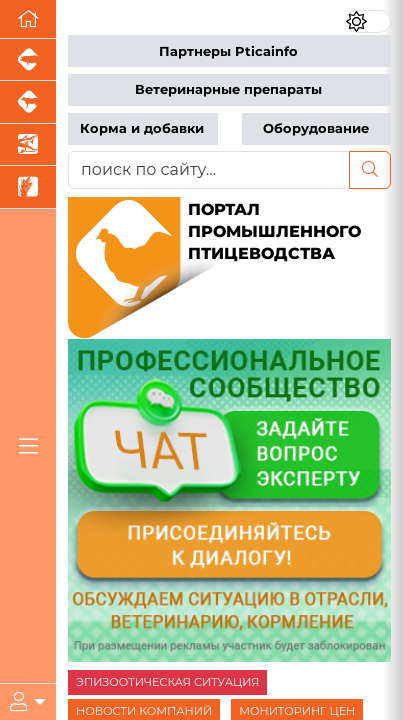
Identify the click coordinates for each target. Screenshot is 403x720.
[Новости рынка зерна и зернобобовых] (28, 187)
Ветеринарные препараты (228, 89)
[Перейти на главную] (28, 19)
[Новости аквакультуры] (28, 145)
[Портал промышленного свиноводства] (28, 60)
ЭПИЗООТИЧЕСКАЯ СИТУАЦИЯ (167, 682)
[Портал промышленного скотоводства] (28, 102)
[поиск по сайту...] (209, 170)
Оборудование (316, 128)
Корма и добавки (142, 128)
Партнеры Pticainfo (228, 51)
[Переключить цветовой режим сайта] (368, 21)
